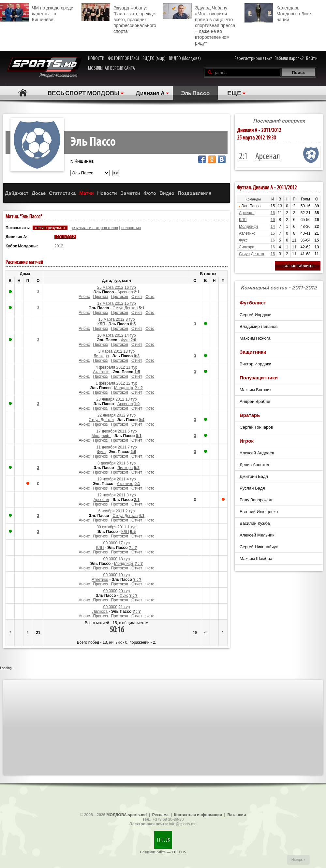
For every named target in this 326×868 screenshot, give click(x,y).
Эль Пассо (195, 93)
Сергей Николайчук (259, 547)
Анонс (84, 297)
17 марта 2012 (110, 303)
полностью (131, 228)
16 (273, 213)
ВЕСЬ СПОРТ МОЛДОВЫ (83, 93)
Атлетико (101, 372)
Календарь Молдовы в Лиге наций (278, 13)
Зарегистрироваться (254, 59)
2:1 (243, 157)
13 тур (129, 351)
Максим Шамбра (256, 559)
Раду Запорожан (256, 500)
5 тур (132, 431)
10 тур (131, 399)
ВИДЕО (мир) (154, 59)
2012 (59, 246)
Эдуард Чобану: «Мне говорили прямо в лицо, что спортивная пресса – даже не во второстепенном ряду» (199, 24)
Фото (150, 193)
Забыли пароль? (289, 59)
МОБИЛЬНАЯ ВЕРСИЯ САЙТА (111, 68)
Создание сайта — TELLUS (163, 852)
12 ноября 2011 (111, 495)
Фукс (125, 340)
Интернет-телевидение (44, 68)
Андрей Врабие (255, 401)
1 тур (132, 527)
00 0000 (110, 543)
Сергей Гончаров (256, 427)
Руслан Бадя (252, 488)
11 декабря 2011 (111, 447)
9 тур (131, 415)
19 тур (124, 575)
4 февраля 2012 (110, 367)
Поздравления (194, 193)
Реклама (160, 815)
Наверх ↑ (298, 860)
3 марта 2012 (110, 351)
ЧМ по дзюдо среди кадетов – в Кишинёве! (37, 13)
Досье (39, 193)
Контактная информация (198, 815)
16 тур (130, 287)
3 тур (131, 495)
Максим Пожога (255, 338)
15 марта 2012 (111, 319)
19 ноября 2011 (111, 479)
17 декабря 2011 (111, 431)
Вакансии (237, 815)
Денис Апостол (254, 465)
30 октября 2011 (111, 527)
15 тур (130, 303)
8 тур (130, 319)
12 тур (132, 383)
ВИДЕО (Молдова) (185, 59)
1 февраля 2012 (110, 383)
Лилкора (101, 356)
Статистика (62, 193)
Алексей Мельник (257, 535)
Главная (23, 93)
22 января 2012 (111, 415)
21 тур (124, 607)
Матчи (87, 193)
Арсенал (125, 292)
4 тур (131, 479)
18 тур (124, 559)
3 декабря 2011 (111, 463)
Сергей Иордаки (256, 315)
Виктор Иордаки (255, 364)
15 (273, 233)
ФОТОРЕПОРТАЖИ (123, 59)
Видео (167, 193)
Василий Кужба (255, 523)
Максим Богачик (255, 390)
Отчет (137, 297)
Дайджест (17, 193)
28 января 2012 (111, 399)
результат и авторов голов (94, 228)
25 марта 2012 (110, 287)
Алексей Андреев (257, 453)
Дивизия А (150, 93)
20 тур (124, 591)
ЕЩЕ (234, 93)
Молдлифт (124, 388)
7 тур (132, 447)
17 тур (124, 543)
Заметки (130, 193)
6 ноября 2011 (111, 511)
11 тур (132, 367)
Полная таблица (298, 266)
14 (273, 227)
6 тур (131, 463)
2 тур (130, 511)
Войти (312, 59)
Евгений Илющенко (259, 512)
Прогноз (100, 297)
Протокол (119, 297)
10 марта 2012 (110, 335)
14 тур (130, 335)
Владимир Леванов (259, 326)
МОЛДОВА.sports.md (127, 815)
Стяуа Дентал (125, 308)
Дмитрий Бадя (254, 476)
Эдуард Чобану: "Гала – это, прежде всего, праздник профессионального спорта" (119, 19)
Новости (107, 193)
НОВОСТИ (96, 59)
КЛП (101, 324)
